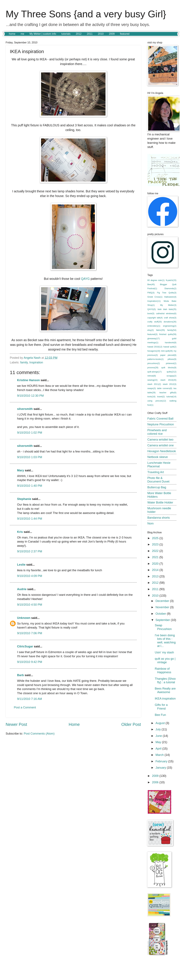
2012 (79, 34)
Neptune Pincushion (161, 424)
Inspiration (36, 362)
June (159, 736)
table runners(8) (165, 388)
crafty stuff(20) (155, 322)
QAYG (85, 279)
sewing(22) (152, 380)
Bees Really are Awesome (165, 690)
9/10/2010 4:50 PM (30, 605)
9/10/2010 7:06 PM (30, 633)
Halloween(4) (170, 297)
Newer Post (16, 724)
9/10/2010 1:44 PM (30, 519)
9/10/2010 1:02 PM (30, 433)
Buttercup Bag (157, 487)
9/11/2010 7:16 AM (29, 699)
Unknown (24, 618)
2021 (156, 557)
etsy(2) (151, 330)
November (163, 607)
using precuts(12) (157, 401)
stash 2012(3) (170, 384)
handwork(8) (171, 343)
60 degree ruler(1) (156, 280)
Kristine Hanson (28, 380)
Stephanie (24, 499)
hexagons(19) (154, 351)
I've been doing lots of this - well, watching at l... (165, 641)
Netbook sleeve (158, 457)
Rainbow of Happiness (163, 670)
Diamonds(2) (170, 288)
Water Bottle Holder (160, 502)
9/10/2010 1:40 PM (30, 486)
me (22, 34)
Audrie (22, 589)
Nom (151, 523)
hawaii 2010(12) (155, 347)
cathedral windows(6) (166, 313)
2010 (101, 34)
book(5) (151, 313)
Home (74, 724)
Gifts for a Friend (161, 707)
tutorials (66, 34)
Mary (21, 470)
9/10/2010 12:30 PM (30, 396)
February (162, 761)
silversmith (25, 409)
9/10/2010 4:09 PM (30, 576)
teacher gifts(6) (168, 393)
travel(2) (161, 397)
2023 (156, 544)
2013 (156, 576)
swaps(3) (152, 388)
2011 (90, 34)
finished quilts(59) (168, 334)
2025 (156, 538)
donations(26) (170, 322)
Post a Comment (25, 707)
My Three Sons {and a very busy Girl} (86, 14)
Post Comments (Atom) (39, 734)
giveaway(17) (154, 338)
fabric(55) (160, 330)
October (161, 614)
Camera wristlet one (161, 445)
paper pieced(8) (168, 355)
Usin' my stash (164, 652)
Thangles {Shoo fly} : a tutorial (165, 680)
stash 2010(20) (168, 380)
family (24, 362)
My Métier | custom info (43, 34)
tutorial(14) (171, 397)
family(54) (172, 330)
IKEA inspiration (165, 698)
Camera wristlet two (160, 439)
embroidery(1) (154, 326)
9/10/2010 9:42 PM (30, 662)
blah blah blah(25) (167, 309)
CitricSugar (25, 646)
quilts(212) (172, 372)
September (163, 620)
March (160, 755)
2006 (156, 782)
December (163, 601)
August (161, 723)
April (159, 749)
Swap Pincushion (163, 627)
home (12, 34)
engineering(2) (170, 326)
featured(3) (152, 334)
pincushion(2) (154, 363)
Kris (20, 532)
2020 (156, 564)
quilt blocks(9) (169, 368)
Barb (20, 675)
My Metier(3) (168, 305)
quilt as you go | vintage (165, 660)
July (159, 729)
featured (125, 34)
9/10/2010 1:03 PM (30, 457)
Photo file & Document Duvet (158, 480)
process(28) (153, 368)
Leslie (21, 565)
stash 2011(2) (154, 384)
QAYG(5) (152, 309)
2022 (156, 551)
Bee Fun (160, 715)
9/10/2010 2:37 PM (30, 551)
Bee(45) (151, 284)
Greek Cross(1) (155, 297)
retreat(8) (152, 376)
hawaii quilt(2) (170, 347)
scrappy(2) (171, 376)
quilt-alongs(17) (155, 372)
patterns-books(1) (156, 359)
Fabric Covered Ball (160, 419)
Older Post (131, 724)
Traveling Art (156, 472)
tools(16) (151, 397)
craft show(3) (170, 318)
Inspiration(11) (154, 301)
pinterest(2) (171, 363)
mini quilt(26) (167, 351)
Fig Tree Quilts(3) (167, 293)
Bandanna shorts (159, 518)
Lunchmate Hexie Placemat (159, 465)
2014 (156, 570)
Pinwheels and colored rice (157, 432)
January (161, 768)
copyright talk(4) (155, 318)
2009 (112, 34)
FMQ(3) (151, 293)
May (159, 742)
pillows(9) (172, 359)
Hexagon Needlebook (162, 451)
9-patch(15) (171, 280)
